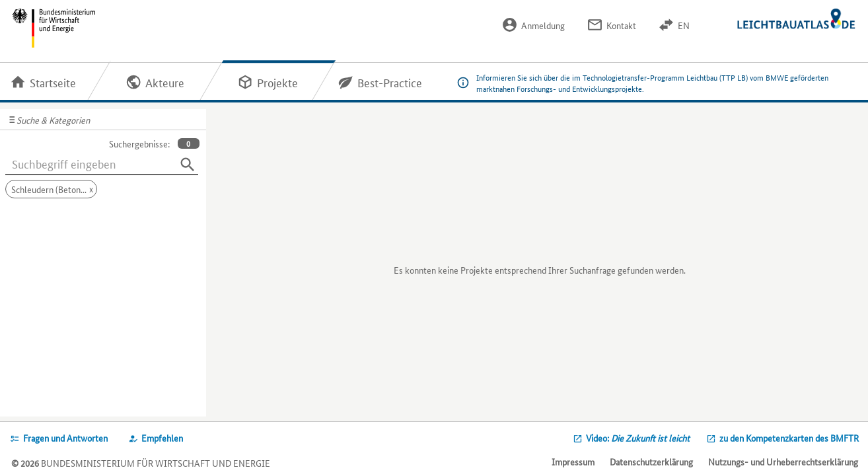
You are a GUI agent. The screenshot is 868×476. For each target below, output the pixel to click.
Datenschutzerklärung (651, 461)
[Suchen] (188, 165)
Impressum (573, 461)
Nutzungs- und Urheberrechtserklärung (783, 461)
